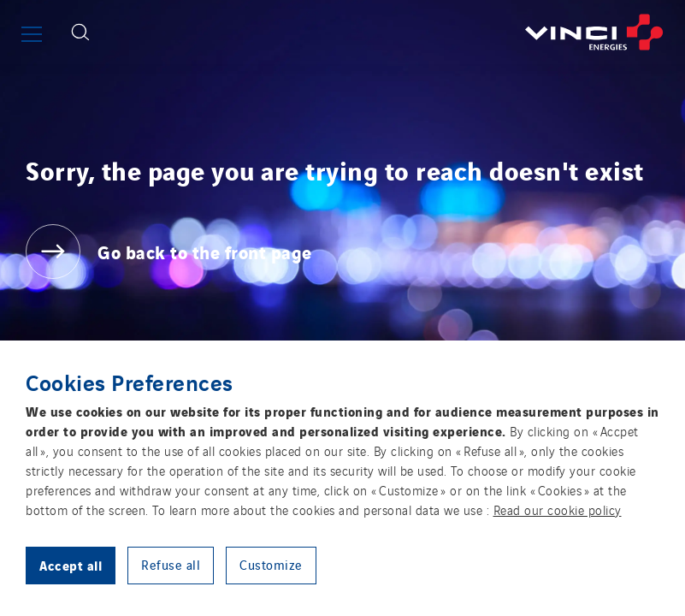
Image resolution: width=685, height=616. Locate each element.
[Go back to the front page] (393, 32)
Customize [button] (271, 564)
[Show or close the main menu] (32, 34)
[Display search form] (80, 32)
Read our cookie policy (558, 509)
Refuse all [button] (171, 564)
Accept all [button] (71, 565)
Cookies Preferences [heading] (130, 382)
